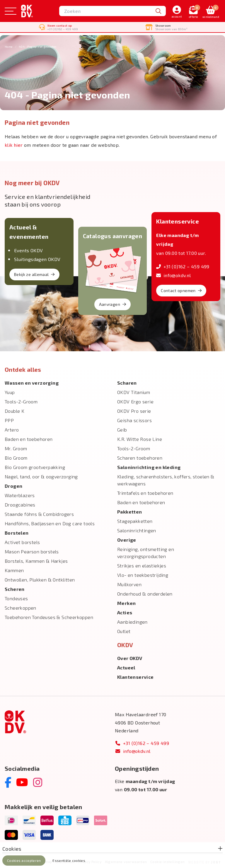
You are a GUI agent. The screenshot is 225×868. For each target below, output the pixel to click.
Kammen (14, 570)
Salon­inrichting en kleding (149, 467)
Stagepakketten (135, 520)
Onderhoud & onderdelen (145, 593)
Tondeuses (16, 598)
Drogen (13, 485)
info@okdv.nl (173, 275)
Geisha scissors (134, 420)
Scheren (15, 588)
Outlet (124, 631)
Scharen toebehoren (140, 457)
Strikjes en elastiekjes (142, 565)
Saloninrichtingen (137, 530)
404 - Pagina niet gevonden (37, 46)
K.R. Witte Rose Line (140, 438)
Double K (15, 410)
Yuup (10, 392)
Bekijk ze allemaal (34, 273)
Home (9, 46)
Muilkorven (129, 584)
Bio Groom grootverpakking (35, 467)
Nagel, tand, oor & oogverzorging (41, 476)
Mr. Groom (16, 448)
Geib (122, 429)
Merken (126, 602)
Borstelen (17, 532)
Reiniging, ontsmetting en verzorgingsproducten (146, 552)
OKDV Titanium (134, 392)
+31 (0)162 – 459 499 (183, 266)
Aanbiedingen (132, 621)
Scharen (127, 382)
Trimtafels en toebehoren (145, 492)
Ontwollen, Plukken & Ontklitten (40, 579)
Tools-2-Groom (21, 401)
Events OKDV (28, 250)
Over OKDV (130, 658)
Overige (127, 539)
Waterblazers (20, 495)
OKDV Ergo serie (135, 401)
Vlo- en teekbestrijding (143, 574)
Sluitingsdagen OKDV (37, 259)
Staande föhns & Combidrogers (39, 513)
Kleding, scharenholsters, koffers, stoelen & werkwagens (166, 479)
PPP (9, 420)
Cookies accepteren (24, 860)
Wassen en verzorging (32, 382)
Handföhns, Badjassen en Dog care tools (50, 523)
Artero (12, 429)
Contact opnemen (181, 290)
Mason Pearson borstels (32, 551)
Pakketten (130, 511)
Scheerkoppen (21, 607)
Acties (125, 612)
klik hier (14, 144)
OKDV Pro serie (134, 410)
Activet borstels (22, 542)
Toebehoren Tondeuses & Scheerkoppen (49, 617)
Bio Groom (16, 457)
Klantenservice (135, 676)
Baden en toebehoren (29, 438)
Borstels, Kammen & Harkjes (36, 560)
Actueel (126, 667)
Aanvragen (113, 304)
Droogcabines (20, 504)
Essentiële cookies (69, 860)
